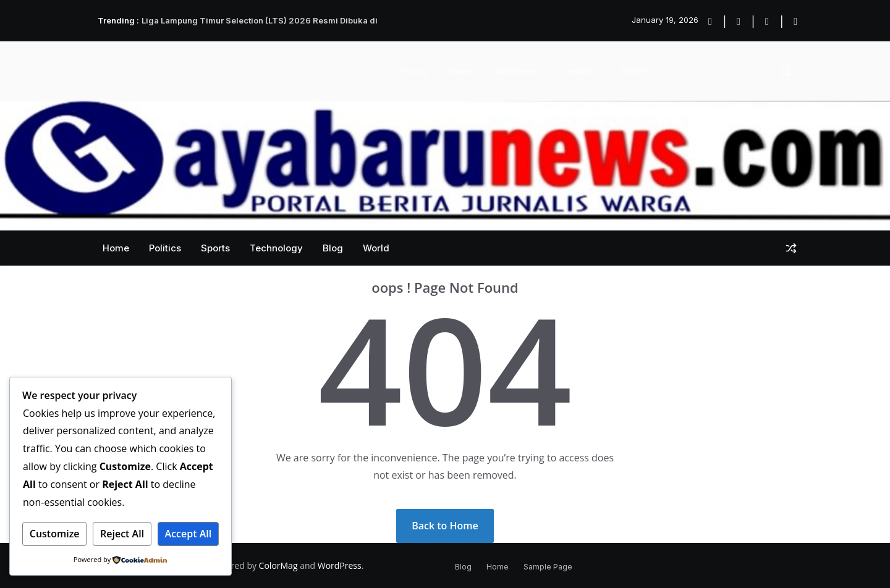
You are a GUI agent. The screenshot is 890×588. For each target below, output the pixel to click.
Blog (333, 248)
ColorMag (278, 565)
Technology (276, 248)
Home (116, 248)
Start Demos (518, 71)
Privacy (414, 71)
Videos (461, 71)
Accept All (189, 534)
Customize (55, 534)
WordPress (340, 565)
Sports (215, 248)
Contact (577, 71)
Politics (165, 248)
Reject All (122, 534)
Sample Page (548, 567)
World (376, 248)
